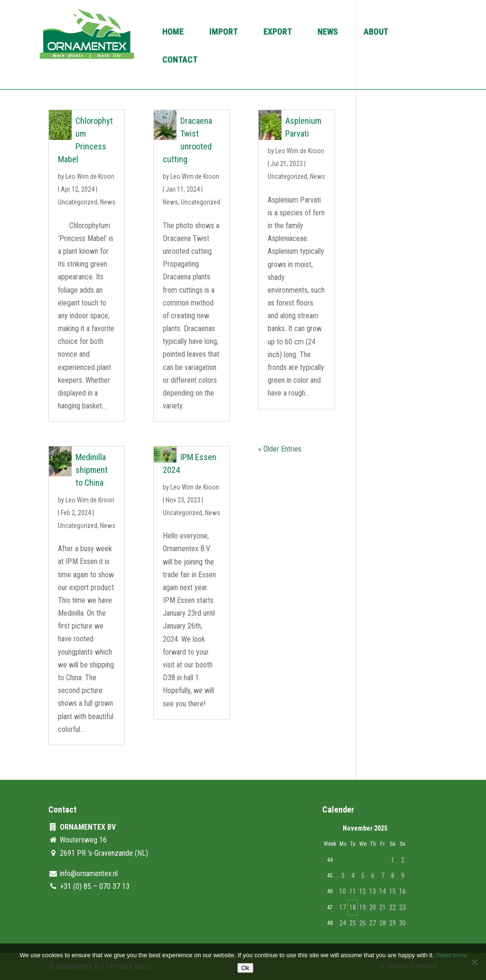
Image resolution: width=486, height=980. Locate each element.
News (328, 32)
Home (173, 32)
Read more (451, 955)
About (376, 32)
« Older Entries (280, 449)
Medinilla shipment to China (92, 470)
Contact (180, 60)
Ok (245, 968)
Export (278, 32)
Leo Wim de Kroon (90, 176)
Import (224, 32)
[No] (474, 962)
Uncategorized (78, 202)
